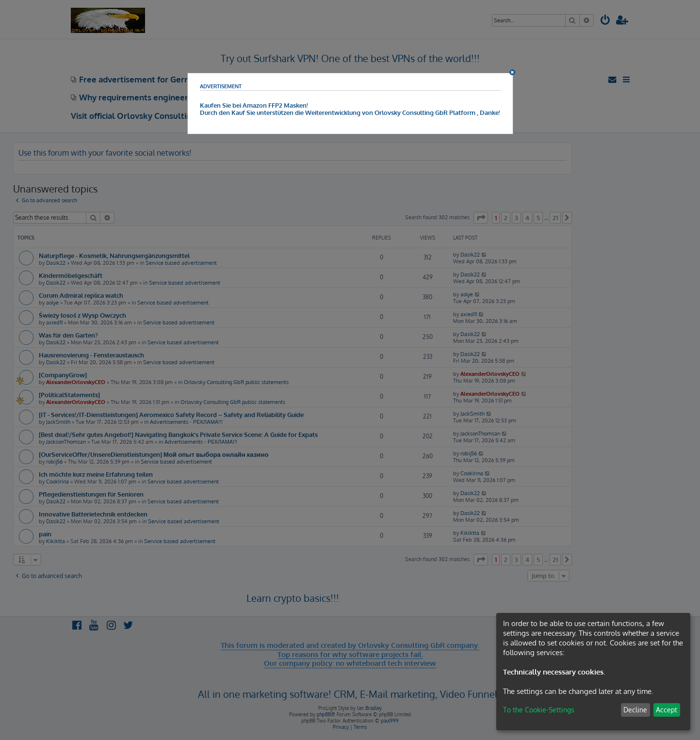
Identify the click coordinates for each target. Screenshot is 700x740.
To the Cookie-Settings (539, 710)
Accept (667, 710)
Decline (635, 710)
